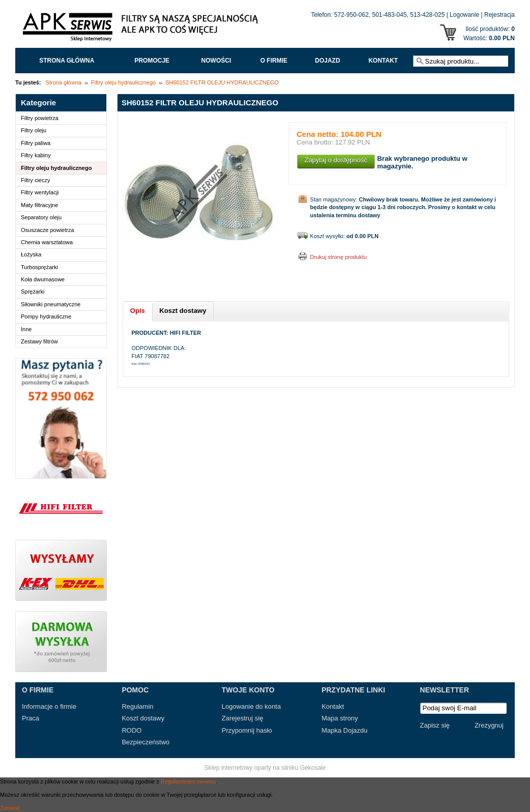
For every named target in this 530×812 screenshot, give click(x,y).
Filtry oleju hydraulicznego (123, 82)
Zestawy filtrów (39, 341)
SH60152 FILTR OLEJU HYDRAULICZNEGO (222, 82)
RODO (131, 730)
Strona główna (67, 61)
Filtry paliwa (36, 143)
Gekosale (313, 768)
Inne (26, 329)
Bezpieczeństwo (145, 742)
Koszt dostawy (143, 718)
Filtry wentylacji (40, 192)
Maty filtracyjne (39, 205)
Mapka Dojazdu (344, 730)
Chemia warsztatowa (47, 242)
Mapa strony (340, 718)
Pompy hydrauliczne (46, 316)
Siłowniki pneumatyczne (51, 304)
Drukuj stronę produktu (338, 257)
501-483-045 (390, 15)
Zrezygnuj (489, 725)
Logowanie (464, 15)
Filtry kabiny (36, 155)
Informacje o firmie (49, 706)
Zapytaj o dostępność (336, 160)
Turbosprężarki (39, 267)
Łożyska (31, 254)
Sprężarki (33, 292)
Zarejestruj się (243, 718)
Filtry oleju (34, 130)
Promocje (152, 61)
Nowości (216, 61)
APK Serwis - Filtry (142, 30)
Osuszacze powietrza (48, 230)
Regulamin (137, 706)
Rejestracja (499, 15)
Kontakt (383, 61)
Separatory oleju (41, 217)
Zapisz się (435, 725)
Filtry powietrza (40, 118)
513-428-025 (427, 15)
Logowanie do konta (251, 706)
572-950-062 (351, 15)
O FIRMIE (274, 61)
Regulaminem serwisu (188, 781)
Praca (31, 718)
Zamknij (10, 808)
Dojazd (327, 61)
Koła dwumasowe (43, 279)
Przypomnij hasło (247, 730)
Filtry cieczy (35, 180)
